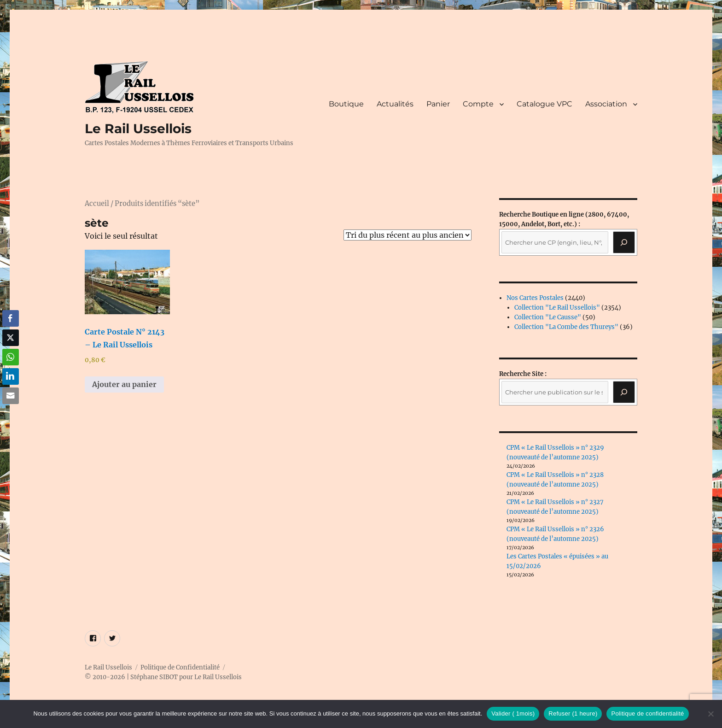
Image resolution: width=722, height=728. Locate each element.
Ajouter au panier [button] (124, 384)
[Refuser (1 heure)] (710, 714)
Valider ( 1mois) (513, 713)
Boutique (346, 104)
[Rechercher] (624, 392)
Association (606, 104)
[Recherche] (624, 242)
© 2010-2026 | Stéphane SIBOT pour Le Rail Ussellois (163, 677)
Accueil (97, 204)
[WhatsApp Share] (11, 357)
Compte (478, 104)
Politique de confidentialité (647, 713)
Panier (438, 104)
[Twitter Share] (11, 338)
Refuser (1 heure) (573, 713)
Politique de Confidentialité (180, 667)
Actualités (395, 104)
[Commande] (408, 235)
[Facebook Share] (11, 318)
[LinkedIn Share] (11, 376)
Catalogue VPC (544, 104)
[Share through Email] (11, 396)
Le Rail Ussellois (138, 129)
